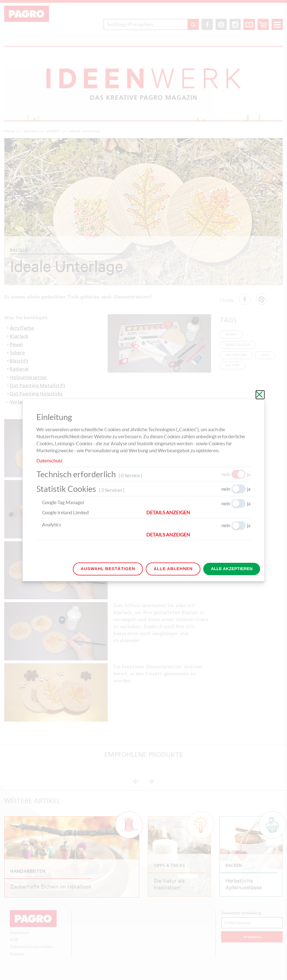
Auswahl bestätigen (108, 569)
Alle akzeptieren (232, 569)
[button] (198, 513)
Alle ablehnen (173, 569)
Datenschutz (49, 461)
